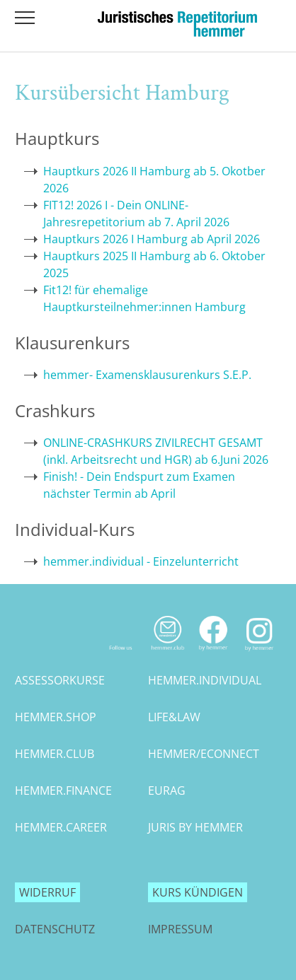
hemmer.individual (205, 680)
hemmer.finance (63, 791)
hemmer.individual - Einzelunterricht (141, 561)
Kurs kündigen (198, 892)
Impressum (180, 929)
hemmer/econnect (204, 754)
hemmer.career (61, 827)
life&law (174, 717)
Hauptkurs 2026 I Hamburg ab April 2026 (152, 239)
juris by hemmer (195, 827)
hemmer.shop (56, 717)
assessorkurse (60, 680)
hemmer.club (55, 754)
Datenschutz (55, 929)
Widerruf (47, 892)
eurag (167, 791)
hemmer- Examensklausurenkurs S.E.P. (147, 375)
